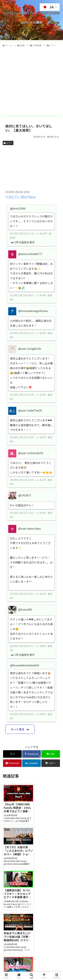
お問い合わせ (16, 965)
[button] (51, 763)
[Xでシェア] (12, 754)
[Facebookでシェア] (32, 754)
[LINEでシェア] (51, 754)
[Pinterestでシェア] (12, 763)
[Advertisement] (32, 80)
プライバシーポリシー (47, 965)
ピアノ (8, 143)
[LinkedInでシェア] (32, 763)
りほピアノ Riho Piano (20, 197)
